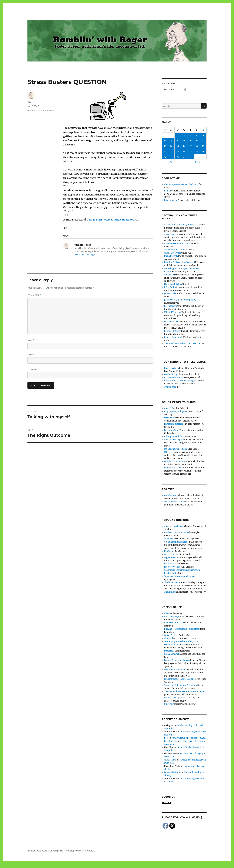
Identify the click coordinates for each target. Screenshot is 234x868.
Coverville (169, 539)
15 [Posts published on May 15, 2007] (178, 146)
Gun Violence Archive (174, 502)
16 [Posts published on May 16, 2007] (184, 146)
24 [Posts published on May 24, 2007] (190, 151)
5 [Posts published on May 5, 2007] (203, 135)
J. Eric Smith (170, 287)
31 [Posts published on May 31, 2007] (190, 157)
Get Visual (169, 275)
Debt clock (169, 651)
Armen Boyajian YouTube (176, 244)
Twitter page (170, 387)
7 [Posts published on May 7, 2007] (171, 141)
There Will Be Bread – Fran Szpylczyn (182, 344)
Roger (30, 102)
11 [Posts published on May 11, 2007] (197, 141)
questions (32, 110)
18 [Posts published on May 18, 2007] (197, 146)
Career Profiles (171, 635)
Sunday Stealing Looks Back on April (189, 738)
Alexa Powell (170, 234)
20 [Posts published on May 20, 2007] (165, 151)
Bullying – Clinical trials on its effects (182, 629)
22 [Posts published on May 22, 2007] (178, 151)
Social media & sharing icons (100, 866)
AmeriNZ (168, 408)
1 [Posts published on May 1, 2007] (178, 135)
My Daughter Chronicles (176, 449)
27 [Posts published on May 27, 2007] (165, 157)
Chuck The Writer (173, 253)
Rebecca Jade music (173, 337)
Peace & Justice (171, 322)
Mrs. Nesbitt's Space (174, 440)
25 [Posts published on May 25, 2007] (197, 151)
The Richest (170, 592)
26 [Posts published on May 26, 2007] (203, 151)
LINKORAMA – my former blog (179, 381)
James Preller (170, 294)
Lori (166, 738)
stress (51, 110)
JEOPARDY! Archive (173, 377)
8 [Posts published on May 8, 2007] (178, 141)
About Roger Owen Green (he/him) (181, 185)
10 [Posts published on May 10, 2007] (190, 141)
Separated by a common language (180, 576)
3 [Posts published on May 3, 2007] (190, 135)
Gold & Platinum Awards (176, 542)
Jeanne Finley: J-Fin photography (180, 300)
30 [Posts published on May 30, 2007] (184, 157)
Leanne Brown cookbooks (177, 660)
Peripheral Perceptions (175, 461)
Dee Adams (169, 418)
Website (33, 369)
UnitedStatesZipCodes (175, 698)
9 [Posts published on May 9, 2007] (184, 141)
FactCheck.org (171, 495)
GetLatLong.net (172, 654)
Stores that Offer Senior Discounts (180, 685)
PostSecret (169, 564)
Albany (167, 613)
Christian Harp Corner (175, 250)
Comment (34, 295)
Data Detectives (171, 368)
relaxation (43, 110)
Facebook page (171, 374)
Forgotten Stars (172, 430)
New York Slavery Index (175, 670)
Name (31, 340)
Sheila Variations (172, 583)
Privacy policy (171, 200)
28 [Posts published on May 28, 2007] (171, 157)
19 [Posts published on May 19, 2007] (203, 146)
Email (31, 355)
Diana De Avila (171, 256)
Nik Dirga (169, 452)
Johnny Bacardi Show (174, 436)
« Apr (171, 162)
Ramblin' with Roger (37, 851)
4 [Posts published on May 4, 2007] (197, 135)
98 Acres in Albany (173, 526)
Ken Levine (169, 551)
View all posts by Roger (85, 255)
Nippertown (170, 558)
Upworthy (169, 704)
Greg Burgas (170, 741)
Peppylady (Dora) (172, 772)
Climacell (168, 638)
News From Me (171, 554)
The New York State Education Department (184, 691)
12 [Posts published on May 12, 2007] (203, 141)
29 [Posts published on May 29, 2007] (178, 157)
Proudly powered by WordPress (80, 851)
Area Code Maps (172, 616)
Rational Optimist (172, 331)
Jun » (198, 162)
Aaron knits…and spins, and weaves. (181, 225)
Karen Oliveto (171, 306)
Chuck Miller (170, 760)
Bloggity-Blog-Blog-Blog (176, 411)
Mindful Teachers (173, 312)
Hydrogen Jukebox (173, 284)
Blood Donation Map (174, 623)
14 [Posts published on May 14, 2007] (171, 146)
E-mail (167, 191)
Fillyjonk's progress (174, 424)
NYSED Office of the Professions (179, 679)
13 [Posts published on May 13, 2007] (165, 146)
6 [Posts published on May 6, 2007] (165, 141)
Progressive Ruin (172, 567)
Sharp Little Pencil (173, 468)
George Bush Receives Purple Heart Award (112, 220)
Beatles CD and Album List (177, 532)
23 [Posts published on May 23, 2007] (184, 151)
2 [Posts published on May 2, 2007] (184, 135)
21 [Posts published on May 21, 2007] (171, 151)
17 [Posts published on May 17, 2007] (191, 146)
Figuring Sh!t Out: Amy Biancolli (179, 262)
